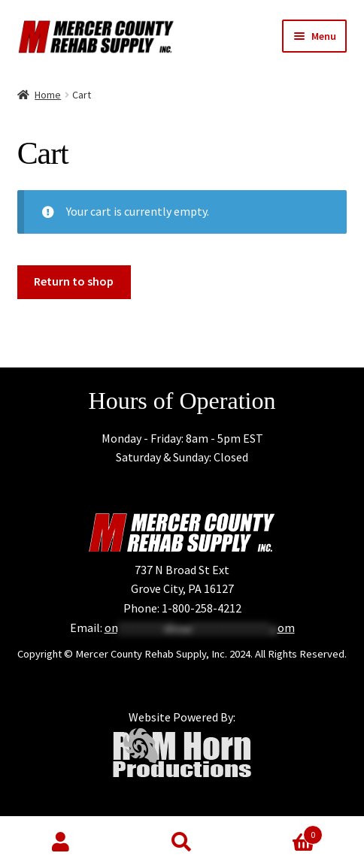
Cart (283, 832)
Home (48, 95)
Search (182, 842)
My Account (61, 842)
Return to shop (74, 281)
